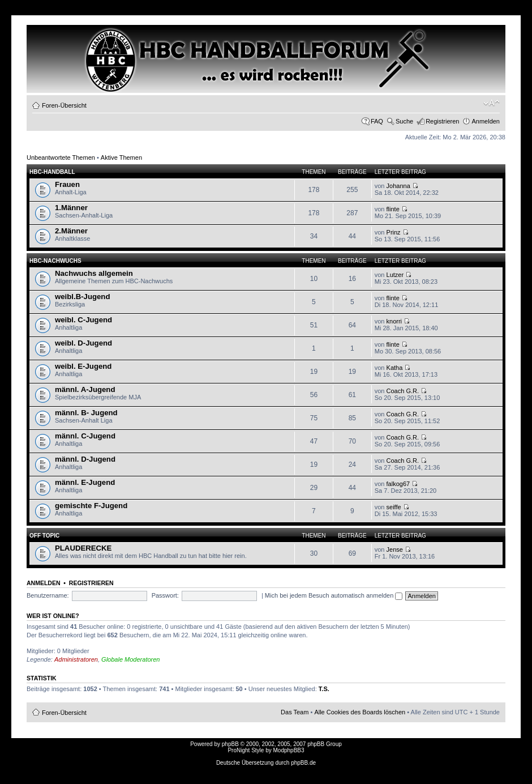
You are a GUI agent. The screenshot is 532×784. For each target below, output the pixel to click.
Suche (404, 121)
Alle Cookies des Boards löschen (360, 712)
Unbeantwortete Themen (61, 157)
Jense (395, 549)
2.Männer (71, 231)
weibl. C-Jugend (83, 320)
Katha (395, 368)
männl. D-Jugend (85, 459)
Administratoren (76, 659)
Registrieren (442, 121)
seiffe (394, 507)
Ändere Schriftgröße (492, 103)
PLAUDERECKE (83, 548)
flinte (393, 209)
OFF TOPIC (44, 536)
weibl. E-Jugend (83, 366)
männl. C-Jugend (85, 436)
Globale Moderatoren (130, 659)
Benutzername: (48, 595)
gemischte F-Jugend (91, 506)
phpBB (230, 744)
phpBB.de (303, 763)
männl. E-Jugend (85, 482)
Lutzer (395, 275)
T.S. (324, 689)
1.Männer (71, 208)
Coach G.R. (403, 391)
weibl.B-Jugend (82, 297)
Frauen (67, 184)
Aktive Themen (121, 157)
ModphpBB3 (289, 750)
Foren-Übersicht (64, 105)
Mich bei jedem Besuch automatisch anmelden (334, 595)
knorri (394, 321)
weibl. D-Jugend (83, 343)
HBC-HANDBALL (52, 172)
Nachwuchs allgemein (94, 273)
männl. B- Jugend (86, 413)
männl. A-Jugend (85, 389)
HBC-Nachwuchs (55, 261)
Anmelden (486, 121)
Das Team (295, 712)
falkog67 (398, 484)
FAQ (377, 121)
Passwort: (165, 595)
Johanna (398, 186)
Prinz (394, 232)
